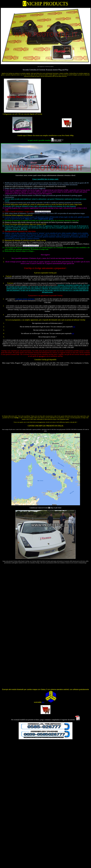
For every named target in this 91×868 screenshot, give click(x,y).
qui (74, 327)
